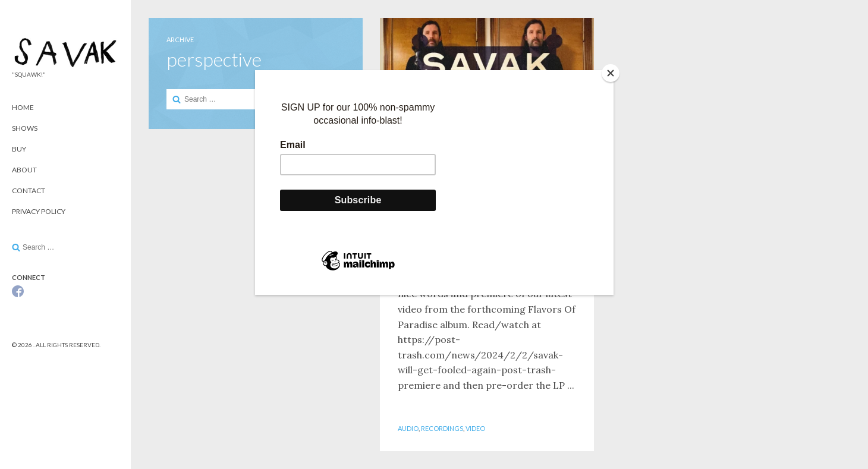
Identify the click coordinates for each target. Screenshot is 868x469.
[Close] (611, 73)
